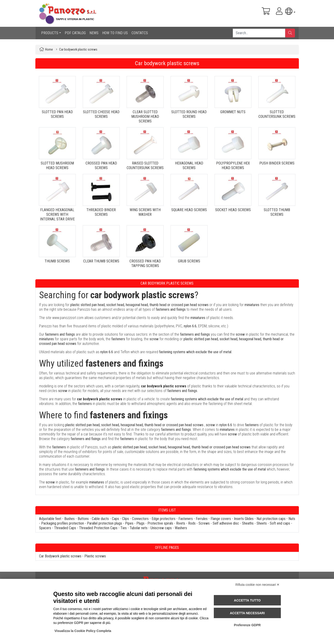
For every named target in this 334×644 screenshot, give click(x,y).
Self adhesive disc (226, 523)
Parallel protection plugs (104, 523)
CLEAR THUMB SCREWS (101, 261)
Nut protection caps (271, 519)
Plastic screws (95, 556)
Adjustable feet (50, 519)
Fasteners (186, 519)
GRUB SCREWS (189, 261)
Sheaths (248, 523)
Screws (204, 523)
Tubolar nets (139, 528)
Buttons (83, 519)
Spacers (45, 528)
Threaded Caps (65, 528)
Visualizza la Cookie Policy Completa (83, 631)
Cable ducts (100, 519)
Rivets (181, 523)
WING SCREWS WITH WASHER (145, 212)
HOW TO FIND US (115, 33)
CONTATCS (140, 33)
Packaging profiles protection (63, 523)
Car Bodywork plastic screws (60, 556)
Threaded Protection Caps (98, 528)
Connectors (140, 519)
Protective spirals (160, 523)
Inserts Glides (244, 519)
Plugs (140, 523)
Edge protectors (164, 519)
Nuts (292, 519)
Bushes (69, 519)
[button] (290, 11)
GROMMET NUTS (233, 112)
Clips (126, 519)
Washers (181, 528)
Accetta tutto (247, 600)
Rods (192, 523)
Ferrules (202, 519)
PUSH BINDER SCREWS (277, 163)
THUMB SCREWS (57, 261)
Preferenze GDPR (247, 625)
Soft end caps (280, 523)
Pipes (129, 523)
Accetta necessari (247, 613)
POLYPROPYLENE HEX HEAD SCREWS (233, 166)
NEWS (94, 33)
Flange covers (221, 519)
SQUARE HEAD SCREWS (189, 210)
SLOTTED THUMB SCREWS (277, 212)
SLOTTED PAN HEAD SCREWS (57, 114)
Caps (115, 519)
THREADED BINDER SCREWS (101, 212)
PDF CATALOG (75, 33)
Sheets (262, 523)
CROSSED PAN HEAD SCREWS (101, 166)
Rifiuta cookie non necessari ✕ (258, 585)
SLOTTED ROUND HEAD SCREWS (189, 114)
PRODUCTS (50, 33)
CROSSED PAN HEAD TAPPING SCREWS (145, 263)
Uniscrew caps (161, 528)
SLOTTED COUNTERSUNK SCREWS (277, 114)
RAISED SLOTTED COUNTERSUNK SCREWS (145, 166)
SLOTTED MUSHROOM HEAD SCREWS (57, 166)
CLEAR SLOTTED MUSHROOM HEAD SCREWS (145, 117)
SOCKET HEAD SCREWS (233, 210)
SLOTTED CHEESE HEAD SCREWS (101, 114)
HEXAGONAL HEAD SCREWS (189, 166)
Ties (124, 528)
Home (49, 50)
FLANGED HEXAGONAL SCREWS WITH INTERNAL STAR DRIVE (57, 214)
